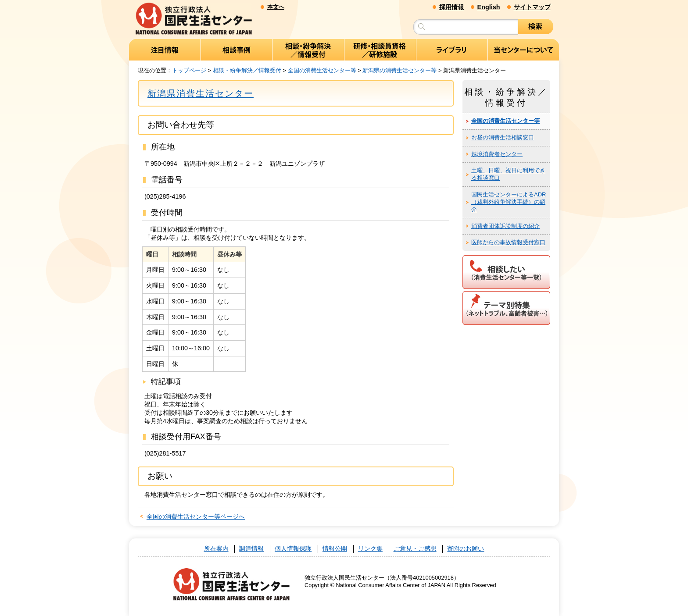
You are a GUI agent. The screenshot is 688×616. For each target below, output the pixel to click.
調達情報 (251, 549)
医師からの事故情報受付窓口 (508, 242)
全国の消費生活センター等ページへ (196, 516)
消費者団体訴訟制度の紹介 (505, 226)
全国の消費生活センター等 (322, 70)
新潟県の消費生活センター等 (400, 70)
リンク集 (370, 549)
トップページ (189, 70)
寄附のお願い (466, 549)
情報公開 (335, 549)
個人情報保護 (293, 549)
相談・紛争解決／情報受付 (247, 70)
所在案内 (216, 549)
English (489, 7)
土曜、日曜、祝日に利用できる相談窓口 (508, 174)
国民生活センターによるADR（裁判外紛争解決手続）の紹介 (509, 202)
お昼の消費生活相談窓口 (503, 137)
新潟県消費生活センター (201, 93)
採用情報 (451, 7)
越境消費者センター (497, 154)
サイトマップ (532, 7)
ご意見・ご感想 (415, 549)
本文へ (276, 7)
